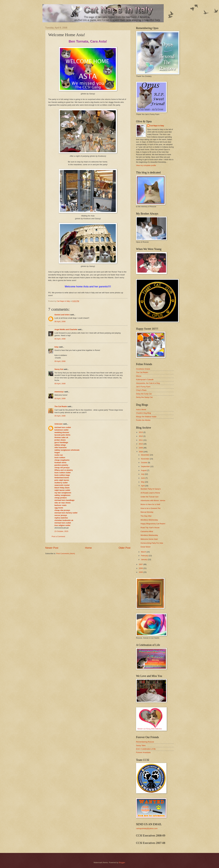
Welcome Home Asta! (149, 539)
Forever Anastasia (143, 752)
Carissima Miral (147, 531)
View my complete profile (146, 165)
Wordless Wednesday (149, 520)
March (144, 552)
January (144, 559)
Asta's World (141, 410)
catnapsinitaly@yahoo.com (147, 828)
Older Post (125, 548)
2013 (141, 432)
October (144, 463)
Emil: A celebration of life (146, 749)
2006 (141, 568)
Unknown (59, 424)
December (145, 455)
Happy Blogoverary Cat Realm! (153, 524)
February (145, 556)
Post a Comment (58, 536)
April (143, 486)
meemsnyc (59, 392)
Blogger (122, 862)
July (143, 474)
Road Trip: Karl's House (150, 528)
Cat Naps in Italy (157, 126)
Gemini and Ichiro (62, 315)
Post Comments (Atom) (66, 553)
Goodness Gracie (143, 369)
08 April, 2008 (60, 321)
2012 (141, 436)
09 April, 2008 (60, 361)
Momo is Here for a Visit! (150, 504)
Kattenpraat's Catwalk (145, 380)
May (143, 482)
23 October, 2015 (61, 531)
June (143, 478)
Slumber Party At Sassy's (151, 489)
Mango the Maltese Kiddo (146, 417)
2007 (141, 564)
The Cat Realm (61, 406)
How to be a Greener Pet (150, 508)
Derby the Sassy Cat (144, 397)
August (144, 470)
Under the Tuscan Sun (149, 497)
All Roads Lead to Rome (150, 493)
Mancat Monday (147, 512)
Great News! (146, 547)
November (145, 459)
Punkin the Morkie (143, 420)
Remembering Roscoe (145, 742)
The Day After (146, 516)
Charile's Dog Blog (143, 413)
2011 (141, 440)
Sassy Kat (59, 369)
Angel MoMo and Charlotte (66, 329)
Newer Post (52, 548)
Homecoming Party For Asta (152, 543)
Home (88, 548)
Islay (56, 347)
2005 (141, 572)
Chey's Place (141, 390)
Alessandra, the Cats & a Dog (148, 383)
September (146, 466)
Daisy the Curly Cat (144, 394)
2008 (141, 452)
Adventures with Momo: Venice (153, 500)
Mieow (139, 376)
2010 (141, 444)
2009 (141, 448)
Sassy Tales (141, 745)
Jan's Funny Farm (143, 387)
